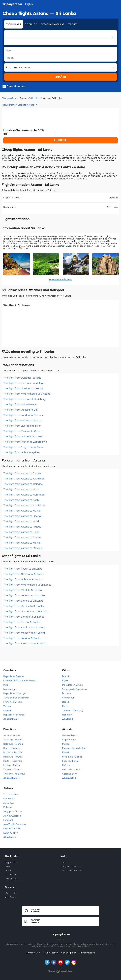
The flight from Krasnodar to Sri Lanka (25, 643)
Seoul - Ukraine (11, 735)
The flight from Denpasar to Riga (22, 378)
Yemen (7, 706)
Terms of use (33, 953)
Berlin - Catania (12, 748)
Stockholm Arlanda (72, 757)
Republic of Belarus (14, 676)
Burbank (67, 693)
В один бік (31, 24)
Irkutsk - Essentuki (13, 761)
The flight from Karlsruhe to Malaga (24, 383)
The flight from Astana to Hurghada (24, 495)
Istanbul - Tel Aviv (13, 752)
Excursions (11, 875)
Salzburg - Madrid (13, 740)
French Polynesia (12, 702)
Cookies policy (69, 953)
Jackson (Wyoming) (73, 711)
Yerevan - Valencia (13, 769)
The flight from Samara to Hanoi (22, 420)
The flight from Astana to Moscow (23, 548)
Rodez (66, 702)
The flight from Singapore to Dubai (23, 447)
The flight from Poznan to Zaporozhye (25, 442)
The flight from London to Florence (24, 415)
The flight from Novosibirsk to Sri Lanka (26, 611)
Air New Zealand (12, 816)
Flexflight (8, 820)
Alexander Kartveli (72, 769)
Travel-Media (12, 879)
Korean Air (9, 799)
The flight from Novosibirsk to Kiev (23, 436)
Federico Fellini (70, 761)
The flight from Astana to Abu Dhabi (24, 505)
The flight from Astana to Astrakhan (24, 479)
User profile (11, 893)
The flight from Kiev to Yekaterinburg (24, 399)
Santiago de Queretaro (74, 689)
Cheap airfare (9, 98)
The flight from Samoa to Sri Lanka (23, 601)
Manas (66, 744)
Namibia (8, 711)
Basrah (66, 676)
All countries (10, 719)
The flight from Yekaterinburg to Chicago (27, 394)
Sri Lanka (34, 98)
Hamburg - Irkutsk (13, 757)
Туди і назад (14, 24)
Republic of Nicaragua (15, 693)
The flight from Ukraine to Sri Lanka (24, 606)
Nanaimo (67, 715)
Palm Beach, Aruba (72, 685)
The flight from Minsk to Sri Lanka (23, 590)
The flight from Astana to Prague (22, 527)
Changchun (68, 698)
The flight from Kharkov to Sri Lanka (24, 627)
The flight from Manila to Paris (21, 404)
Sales (8, 867)
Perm (65, 706)
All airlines (9, 837)
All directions (11, 778)
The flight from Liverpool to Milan (22, 426)
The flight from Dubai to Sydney (22, 452)
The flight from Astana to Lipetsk (22, 516)
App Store (10, 897)
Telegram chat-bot (71, 867)
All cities (67, 719)
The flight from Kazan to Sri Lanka (23, 569)
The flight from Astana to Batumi (22, 537)
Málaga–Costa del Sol (74, 748)
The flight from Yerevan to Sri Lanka (24, 595)
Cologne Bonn (70, 774)
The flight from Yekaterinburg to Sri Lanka (27, 585)
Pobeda (7, 807)
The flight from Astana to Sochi (21, 500)
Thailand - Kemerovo (14, 774)
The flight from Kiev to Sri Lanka (22, 622)
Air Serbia (8, 803)
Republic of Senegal (14, 715)
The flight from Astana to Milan (21, 489)
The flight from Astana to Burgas (22, 473)
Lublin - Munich (12, 765)
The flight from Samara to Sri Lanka (24, 617)
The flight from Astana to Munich (22, 511)
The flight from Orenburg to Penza (23, 388)
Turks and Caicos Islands (16, 698)
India (6, 685)
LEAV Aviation (11, 833)
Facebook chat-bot (71, 871)
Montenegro (10, 689)
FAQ (63, 863)
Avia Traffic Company (15, 824)
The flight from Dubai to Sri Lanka (23, 579)
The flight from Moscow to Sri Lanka (24, 633)
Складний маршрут (53, 24)
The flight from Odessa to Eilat (21, 410)
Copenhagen (69, 740)
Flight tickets (12, 863)
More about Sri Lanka (60, 280)
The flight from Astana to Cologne (23, 484)
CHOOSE (61, 140)
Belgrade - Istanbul (13, 744)
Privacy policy (50, 953)
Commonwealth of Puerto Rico (20, 681)
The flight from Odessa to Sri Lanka (24, 574)
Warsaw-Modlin (70, 735)
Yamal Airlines (11, 794)
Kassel (65, 752)
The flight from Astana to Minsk (21, 521)
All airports (68, 778)
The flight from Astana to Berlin (21, 532)
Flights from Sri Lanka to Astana (18, 105)
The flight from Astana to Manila (22, 543)
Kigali (65, 681)
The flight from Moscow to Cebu (22, 431)
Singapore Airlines (13, 811)
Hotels (8, 871)
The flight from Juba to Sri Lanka (22, 638)
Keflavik (66, 765)
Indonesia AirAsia (12, 828)
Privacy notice (87, 953)
